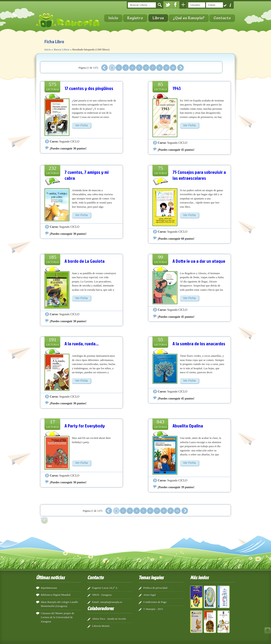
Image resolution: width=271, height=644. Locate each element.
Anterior (104, 68)
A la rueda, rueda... (82, 343)
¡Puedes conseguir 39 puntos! (176, 487)
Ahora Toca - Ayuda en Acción (109, 619)
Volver (44, 518)
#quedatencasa (49, 588)
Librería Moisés (101, 626)
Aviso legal (150, 595)
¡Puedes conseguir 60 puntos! (176, 239)
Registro (135, 18)
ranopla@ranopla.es (111, 602)
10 (173, 68)
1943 (177, 88)
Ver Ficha (81, 125)
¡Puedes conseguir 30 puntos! (68, 148)
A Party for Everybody (85, 426)
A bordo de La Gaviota (85, 261)
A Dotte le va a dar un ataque (199, 261)
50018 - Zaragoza (102, 595)
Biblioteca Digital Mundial (56, 595)
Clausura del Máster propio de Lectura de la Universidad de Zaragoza (57, 617)
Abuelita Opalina (188, 426)
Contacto (222, 18)
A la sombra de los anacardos (199, 343)
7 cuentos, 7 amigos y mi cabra (87, 175)
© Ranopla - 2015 (153, 609)
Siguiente (180, 68)
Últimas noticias (50, 577)
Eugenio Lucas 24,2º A (105, 588)
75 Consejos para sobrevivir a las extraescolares (199, 175)
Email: (96, 602)
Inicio (113, 18)
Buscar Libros (62, 49)
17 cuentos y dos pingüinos (89, 88)
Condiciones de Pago (155, 602)
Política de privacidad (155, 588)
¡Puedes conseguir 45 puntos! (176, 150)
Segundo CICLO (69, 141)
